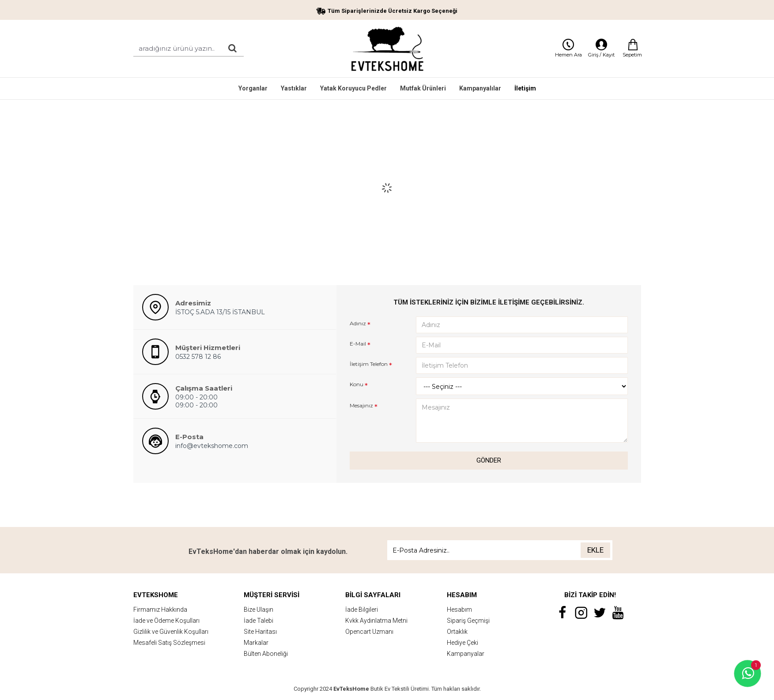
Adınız (358, 323)
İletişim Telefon (369, 364)
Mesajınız (361, 405)
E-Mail (358, 344)
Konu (357, 384)
